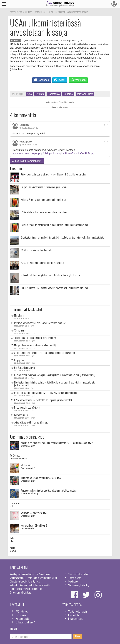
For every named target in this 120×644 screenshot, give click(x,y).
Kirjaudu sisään (23, 618)
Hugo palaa (19, 360)
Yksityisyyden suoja (77, 611)
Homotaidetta (34, 525)
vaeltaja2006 (26, 142)
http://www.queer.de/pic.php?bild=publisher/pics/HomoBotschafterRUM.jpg (53, 153)
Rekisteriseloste (76, 618)
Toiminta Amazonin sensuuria (41, 478)
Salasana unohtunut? (26, 622)
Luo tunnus (21, 615)
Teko (12, 538)
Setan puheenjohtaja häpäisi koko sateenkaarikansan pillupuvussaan (45, 353)
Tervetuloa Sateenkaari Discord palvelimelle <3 (35, 338)
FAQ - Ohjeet (22, 611)
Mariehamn (19, 315)
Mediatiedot (74, 581)
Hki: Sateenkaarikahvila (24, 368)
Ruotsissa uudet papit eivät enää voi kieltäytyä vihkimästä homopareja (46, 393)
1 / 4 (106, 125)
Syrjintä (40, 94)
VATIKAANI (26, 465)
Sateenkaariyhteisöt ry (79, 585)
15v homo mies (21, 330)
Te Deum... (15, 455)
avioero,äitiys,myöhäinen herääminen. (31, 422)
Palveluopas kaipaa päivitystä (27, 407)
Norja (12, 548)
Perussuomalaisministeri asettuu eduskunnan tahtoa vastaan (49, 490)
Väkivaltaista (34, 513)
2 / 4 (106, 141)
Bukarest (68, 94)
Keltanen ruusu (21, 415)
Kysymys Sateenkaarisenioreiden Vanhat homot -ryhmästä (40, 323)
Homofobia (54, 94)
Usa (30, 94)
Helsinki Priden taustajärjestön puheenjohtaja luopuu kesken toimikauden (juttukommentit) (55, 375)
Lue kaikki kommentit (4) (27, 161)
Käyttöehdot (74, 615)
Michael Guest (85, 94)
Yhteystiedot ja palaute (79, 574)
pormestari (15, 503)
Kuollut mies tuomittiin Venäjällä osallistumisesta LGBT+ (57, 443)
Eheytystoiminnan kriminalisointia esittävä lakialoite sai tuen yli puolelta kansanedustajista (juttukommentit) (55, 384)
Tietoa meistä (75, 578)
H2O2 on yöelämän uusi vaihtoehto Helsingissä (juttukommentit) (43, 400)
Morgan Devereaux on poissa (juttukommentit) (35, 345)
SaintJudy (24, 125)
